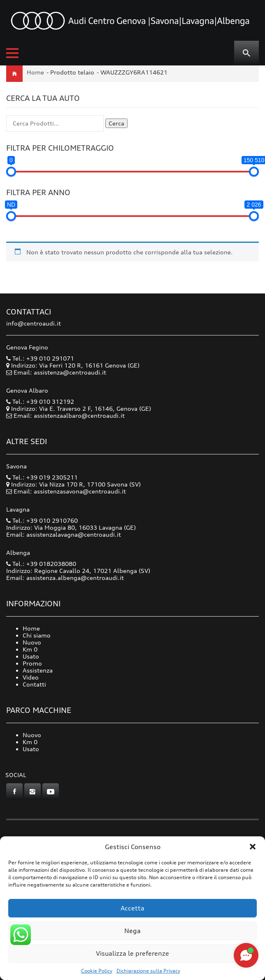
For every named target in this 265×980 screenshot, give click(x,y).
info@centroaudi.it (34, 323)
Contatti (34, 684)
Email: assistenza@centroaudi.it (60, 372)
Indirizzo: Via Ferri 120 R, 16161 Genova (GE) (73, 365)
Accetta (132, 908)
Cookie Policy (97, 971)
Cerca (116, 123)
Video (31, 677)
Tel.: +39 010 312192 (40, 402)
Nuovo (32, 642)
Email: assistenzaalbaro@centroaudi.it (69, 416)
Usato (31, 656)
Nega (132, 931)
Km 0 (30, 649)
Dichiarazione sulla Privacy (148, 971)
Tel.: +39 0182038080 (41, 564)
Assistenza (38, 670)
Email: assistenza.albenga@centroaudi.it (65, 578)
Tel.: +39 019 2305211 (42, 477)
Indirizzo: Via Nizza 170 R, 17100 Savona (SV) (73, 484)
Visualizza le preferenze (132, 953)
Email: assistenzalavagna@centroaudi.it (64, 534)
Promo (32, 663)
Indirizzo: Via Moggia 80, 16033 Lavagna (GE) (71, 527)
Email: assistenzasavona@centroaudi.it (70, 491)
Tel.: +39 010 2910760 (42, 520)
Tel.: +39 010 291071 (40, 358)
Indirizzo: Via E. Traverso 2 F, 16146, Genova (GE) (79, 409)
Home (35, 72)
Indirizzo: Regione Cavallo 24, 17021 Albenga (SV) (78, 571)
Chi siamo (37, 635)
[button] (253, 847)
